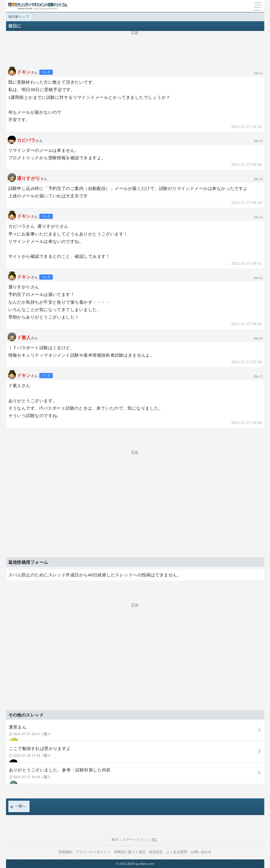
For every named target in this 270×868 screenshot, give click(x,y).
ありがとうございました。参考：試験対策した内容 (134, 776)
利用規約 (66, 852)
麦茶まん (134, 733)
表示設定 (156, 852)
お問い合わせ (201, 852)
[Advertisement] (135, 48)
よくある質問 (177, 852)
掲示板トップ (19, 17)
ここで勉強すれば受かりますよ (134, 754)
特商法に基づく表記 (130, 852)
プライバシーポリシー (93, 852)
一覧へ (21, 806)
